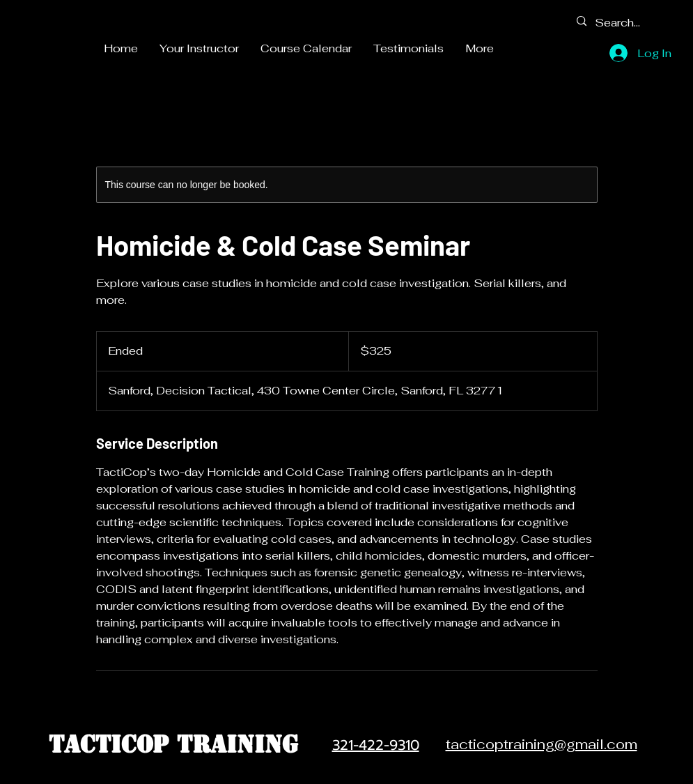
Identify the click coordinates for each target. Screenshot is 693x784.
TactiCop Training (173, 744)
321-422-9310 (376, 745)
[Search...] (620, 23)
